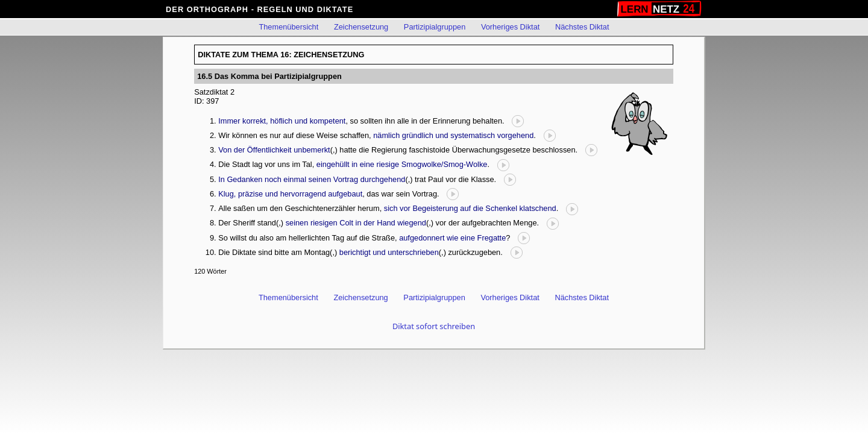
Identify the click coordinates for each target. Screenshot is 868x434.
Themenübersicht (288, 27)
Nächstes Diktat (582, 27)
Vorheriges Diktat (510, 27)
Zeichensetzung (361, 27)
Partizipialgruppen (435, 27)
